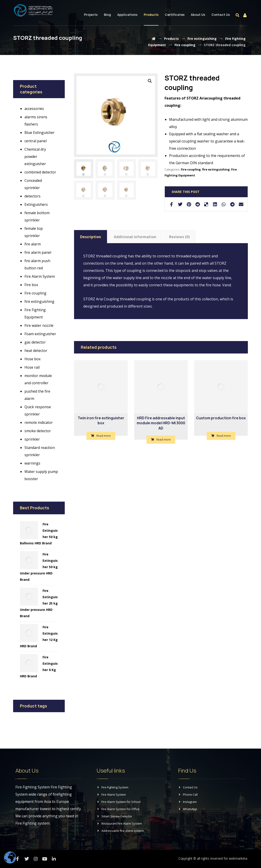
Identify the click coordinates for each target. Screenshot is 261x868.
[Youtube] (45, 859)
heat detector (36, 351)
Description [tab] (91, 237)
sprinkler (32, 439)
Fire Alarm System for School (119, 802)
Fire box (31, 285)
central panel (36, 141)
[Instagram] (36, 859)
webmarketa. (238, 858)
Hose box (32, 359)
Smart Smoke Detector (114, 816)
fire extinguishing (216, 169)
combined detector (40, 172)
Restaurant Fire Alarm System (119, 823)
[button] (150, 81)
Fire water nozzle (39, 325)
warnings (32, 463)
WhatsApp (188, 809)
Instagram (187, 802)
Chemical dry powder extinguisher (35, 157)
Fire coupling (191, 169)
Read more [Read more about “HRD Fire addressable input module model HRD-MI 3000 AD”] (164, 440)
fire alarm (33, 244)
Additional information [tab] (135, 237)
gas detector (35, 342)
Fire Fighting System (113, 787)
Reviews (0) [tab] (179, 237)
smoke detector (38, 431)
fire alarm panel (38, 252)
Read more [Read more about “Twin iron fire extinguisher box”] (104, 436)
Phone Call (188, 794)
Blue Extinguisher (40, 133)
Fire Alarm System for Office (118, 809)
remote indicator (39, 422)
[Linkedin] (54, 859)
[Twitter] (27, 859)
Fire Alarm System (40, 276)
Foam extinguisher (40, 334)
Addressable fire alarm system (120, 831)
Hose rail (32, 367)
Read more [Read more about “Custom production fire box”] (224, 436)
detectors (32, 196)
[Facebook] (18, 859)
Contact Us (188, 787)
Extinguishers (36, 204)
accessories (34, 109)
